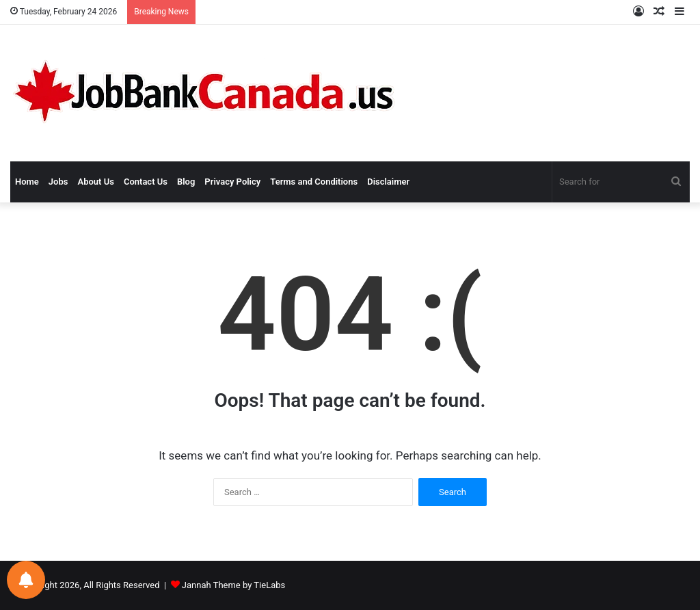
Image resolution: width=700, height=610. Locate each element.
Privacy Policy (232, 182)
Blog (186, 182)
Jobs (58, 182)
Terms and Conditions (314, 182)
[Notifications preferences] (26, 580)
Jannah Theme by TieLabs (233, 585)
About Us (95, 182)
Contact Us (146, 182)
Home (27, 182)
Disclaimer (388, 182)
